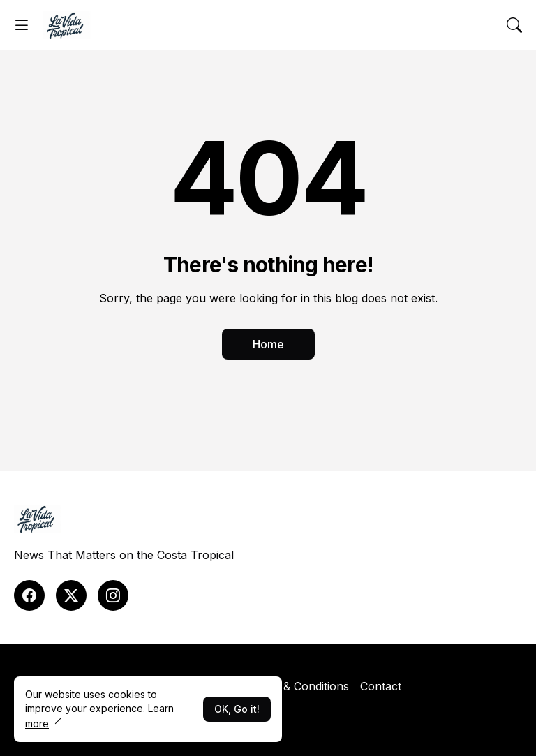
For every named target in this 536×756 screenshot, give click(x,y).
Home (268, 344)
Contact (381, 686)
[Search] (514, 25)
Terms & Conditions (298, 686)
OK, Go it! (237, 709)
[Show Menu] (22, 25)
